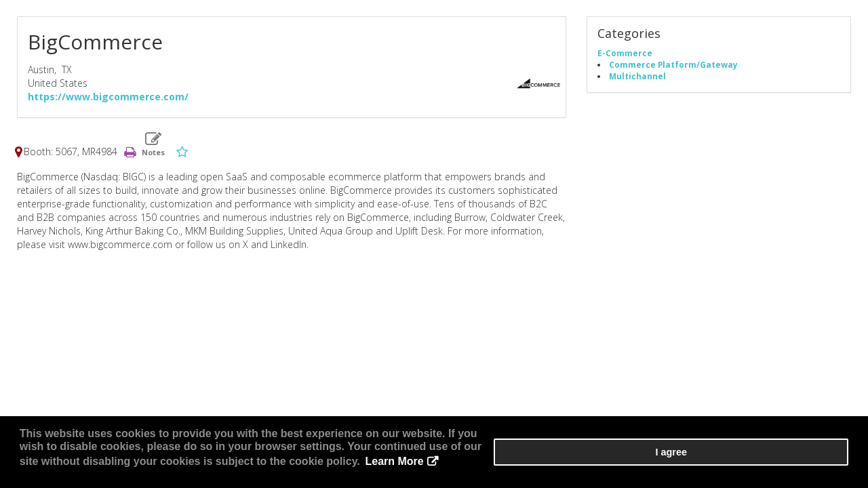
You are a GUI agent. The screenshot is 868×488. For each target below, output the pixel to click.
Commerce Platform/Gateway (673, 68)
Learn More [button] (579, 467)
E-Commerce (625, 57)
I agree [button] (808, 462)
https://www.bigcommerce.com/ (108, 101)
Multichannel (637, 80)
